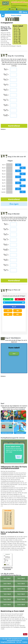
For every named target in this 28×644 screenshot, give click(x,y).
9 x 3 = (6, 80)
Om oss (19, 642)
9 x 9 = (6, 110)
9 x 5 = (6, 90)
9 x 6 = (6, 95)
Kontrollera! (14, 126)
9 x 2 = (6, 75)
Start (14, 354)
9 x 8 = (6, 105)
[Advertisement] (13, 141)
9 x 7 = (6, 100)
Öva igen (14, 204)
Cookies (25, 642)
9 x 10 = (6, 115)
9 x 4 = (6, 85)
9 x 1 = (6, 70)
